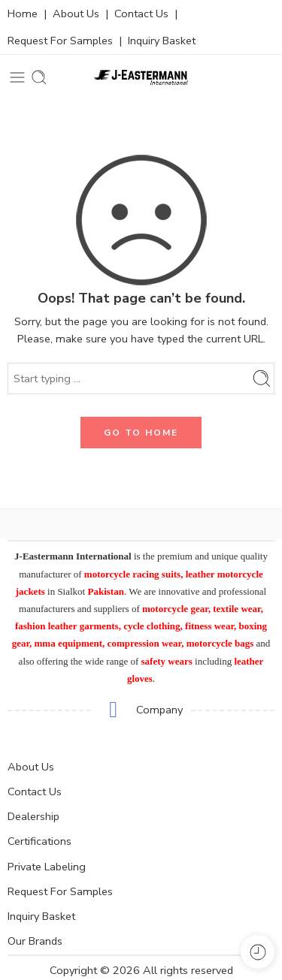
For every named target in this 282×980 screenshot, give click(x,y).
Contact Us (141, 14)
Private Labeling (47, 867)
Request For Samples (60, 41)
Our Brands (35, 941)
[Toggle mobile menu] (17, 77)
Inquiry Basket (162, 41)
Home (23, 14)
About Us (76, 14)
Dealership (33, 816)
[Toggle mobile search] (39, 77)
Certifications (39, 841)
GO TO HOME (141, 433)
